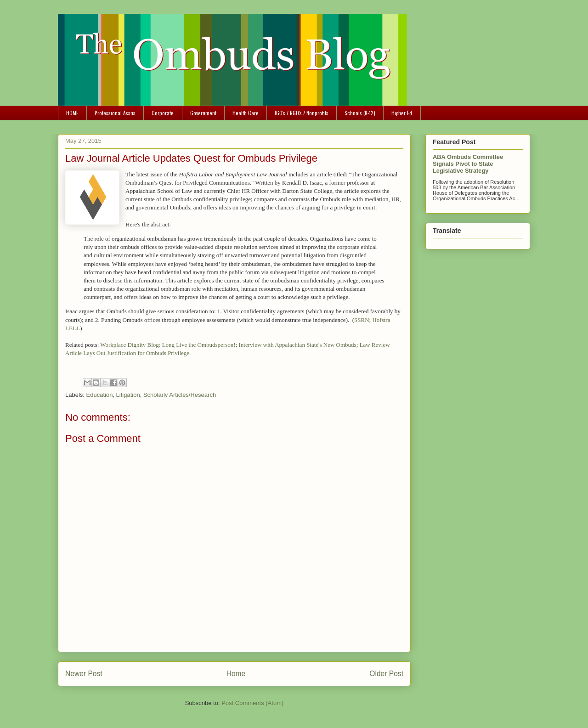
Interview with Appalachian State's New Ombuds (297, 345)
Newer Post (84, 674)
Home (236, 674)
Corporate (163, 113)
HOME (72, 113)
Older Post (386, 674)
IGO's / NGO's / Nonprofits (302, 113)
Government (203, 113)
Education (100, 395)
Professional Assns (115, 113)
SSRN (362, 320)
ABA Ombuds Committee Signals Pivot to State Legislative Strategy (468, 164)
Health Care (246, 113)
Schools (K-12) (360, 113)
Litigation (128, 395)
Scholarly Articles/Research (180, 395)
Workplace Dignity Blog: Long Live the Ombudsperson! (168, 345)
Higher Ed (402, 113)
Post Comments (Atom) (252, 703)
